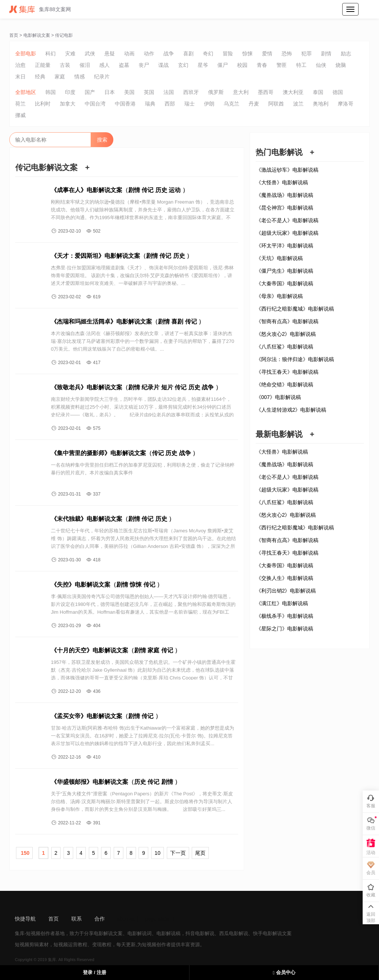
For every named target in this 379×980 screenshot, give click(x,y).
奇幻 (208, 53)
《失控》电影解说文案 (81, 585)
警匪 (282, 65)
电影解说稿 (169, 933)
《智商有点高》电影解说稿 (287, 321)
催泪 (85, 65)
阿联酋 (276, 104)
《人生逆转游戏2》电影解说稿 (291, 410)
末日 (20, 77)
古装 (65, 65)
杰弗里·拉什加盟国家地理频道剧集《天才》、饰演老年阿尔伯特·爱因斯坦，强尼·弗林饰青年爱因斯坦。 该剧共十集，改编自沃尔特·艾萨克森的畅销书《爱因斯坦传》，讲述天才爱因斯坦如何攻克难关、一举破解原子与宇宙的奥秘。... (142, 275)
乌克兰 (231, 104)
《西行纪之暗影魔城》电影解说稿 (295, 309)
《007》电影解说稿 (278, 397)
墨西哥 (266, 92)
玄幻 (183, 65)
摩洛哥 (346, 104)
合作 (100, 919)
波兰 (298, 104)
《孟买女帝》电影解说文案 (87, 716)
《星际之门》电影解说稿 (285, 629)
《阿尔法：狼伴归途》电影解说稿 (295, 359)
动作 (149, 53)
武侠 (90, 53)
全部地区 (26, 92)
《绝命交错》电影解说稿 (285, 384)
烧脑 (341, 65)
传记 (148, 190)
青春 (262, 65)
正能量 (43, 65)
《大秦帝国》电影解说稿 (285, 283)
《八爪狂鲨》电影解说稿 (285, 347)
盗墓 (124, 65)
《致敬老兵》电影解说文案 (87, 387)
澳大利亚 (293, 92)
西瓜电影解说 (234, 933)
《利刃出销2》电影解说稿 (286, 591)
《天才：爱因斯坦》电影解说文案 (95, 256)
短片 (167, 387)
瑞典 (150, 104)
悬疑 (110, 53)
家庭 (60, 77)
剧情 (326, 53)
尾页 (200, 853)
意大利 (241, 92)
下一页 (178, 853)
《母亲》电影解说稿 (279, 296)
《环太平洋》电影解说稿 (285, 246)
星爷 (203, 65)
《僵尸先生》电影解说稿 (285, 271)
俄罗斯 (216, 92)
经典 (40, 77)
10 (158, 853)
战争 (169, 53)
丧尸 (144, 65)
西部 (170, 104)
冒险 (228, 53)
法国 (169, 92)
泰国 (318, 92)
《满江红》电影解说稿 (282, 603)
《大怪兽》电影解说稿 (282, 182)
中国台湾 (95, 104)
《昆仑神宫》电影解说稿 (285, 208)
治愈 (20, 65)
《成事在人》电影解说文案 (87, 190)
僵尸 (223, 65)
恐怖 (287, 53)
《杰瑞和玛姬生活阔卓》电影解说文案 (101, 322)
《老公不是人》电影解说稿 (287, 220)
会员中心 (284, 972)
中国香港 (125, 104)
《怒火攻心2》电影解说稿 (286, 334)
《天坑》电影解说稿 (279, 258)
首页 (14, 35)
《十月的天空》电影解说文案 (90, 650)
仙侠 (321, 65)
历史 (161, 190)
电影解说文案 (37, 35)
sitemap (127, 919)
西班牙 (191, 92)
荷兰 (20, 104)
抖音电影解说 (200, 933)
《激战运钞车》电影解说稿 (287, 170)
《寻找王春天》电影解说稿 (287, 372)
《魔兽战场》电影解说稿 (285, 195)
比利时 (43, 104)
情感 (80, 77)
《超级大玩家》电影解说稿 (287, 233)
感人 (104, 65)
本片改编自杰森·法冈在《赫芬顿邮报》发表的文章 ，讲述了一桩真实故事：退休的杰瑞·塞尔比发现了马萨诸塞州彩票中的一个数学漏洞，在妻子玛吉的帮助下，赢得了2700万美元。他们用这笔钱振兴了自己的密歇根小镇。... (142, 341)
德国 (338, 92)
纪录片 (102, 77)
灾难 (70, 53)
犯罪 (307, 53)
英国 (149, 92)
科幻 (51, 53)
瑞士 (189, 104)
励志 (346, 53)
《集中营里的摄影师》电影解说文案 (98, 453)
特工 (301, 65)
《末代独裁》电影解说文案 (87, 519)
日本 (110, 92)
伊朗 (209, 104)
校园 (242, 65)
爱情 (267, 53)
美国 (129, 92)
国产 (90, 92)
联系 (77, 919)
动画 (129, 53)
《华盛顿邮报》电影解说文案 (90, 782)
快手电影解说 (268, 933)
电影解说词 (140, 933)
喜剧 (188, 53)
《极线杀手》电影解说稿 (285, 616)
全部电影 (26, 53)
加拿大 (68, 104)
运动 (175, 190)
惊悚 (247, 53)
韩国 (51, 92)
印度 (70, 92)
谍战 (163, 65)
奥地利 (321, 104)
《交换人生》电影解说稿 (285, 578)
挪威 (20, 115)
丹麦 (254, 104)
